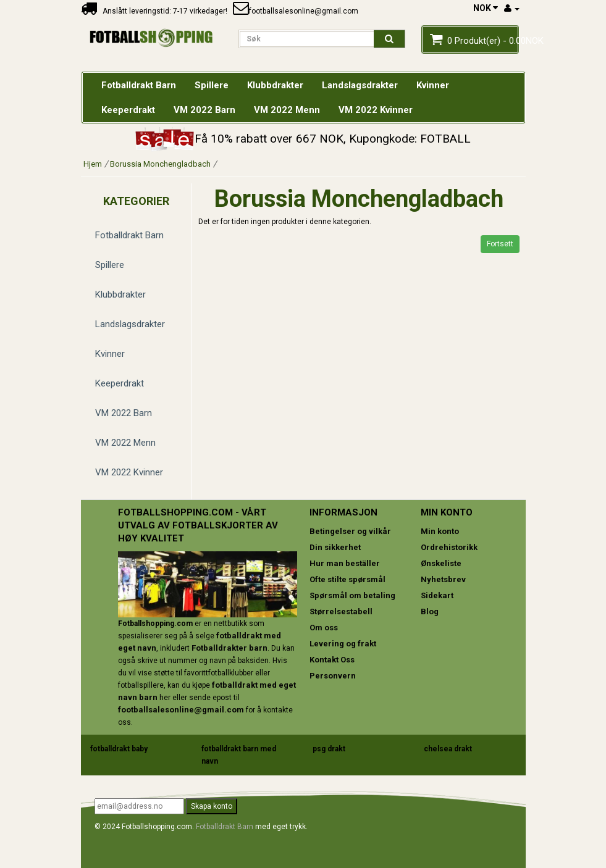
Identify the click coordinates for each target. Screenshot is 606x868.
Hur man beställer (345, 563)
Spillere (110, 265)
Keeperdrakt (120, 383)
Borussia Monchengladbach (160, 164)
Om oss (324, 628)
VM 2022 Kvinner (129, 472)
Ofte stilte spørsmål (347, 579)
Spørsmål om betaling (352, 595)
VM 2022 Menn (125, 443)
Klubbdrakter (120, 294)
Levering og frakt (343, 644)
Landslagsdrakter (130, 324)
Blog (430, 611)
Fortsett (500, 244)
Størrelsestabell (341, 611)
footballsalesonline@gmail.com (296, 11)
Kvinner (110, 354)
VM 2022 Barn (124, 413)
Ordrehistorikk (449, 547)
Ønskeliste (441, 563)
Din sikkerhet (335, 547)
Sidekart (437, 595)
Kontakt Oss (332, 660)
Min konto (440, 531)
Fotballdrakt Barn (129, 235)
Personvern (333, 676)
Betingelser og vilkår (350, 531)
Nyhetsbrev (443, 579)
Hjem (93, 164)
